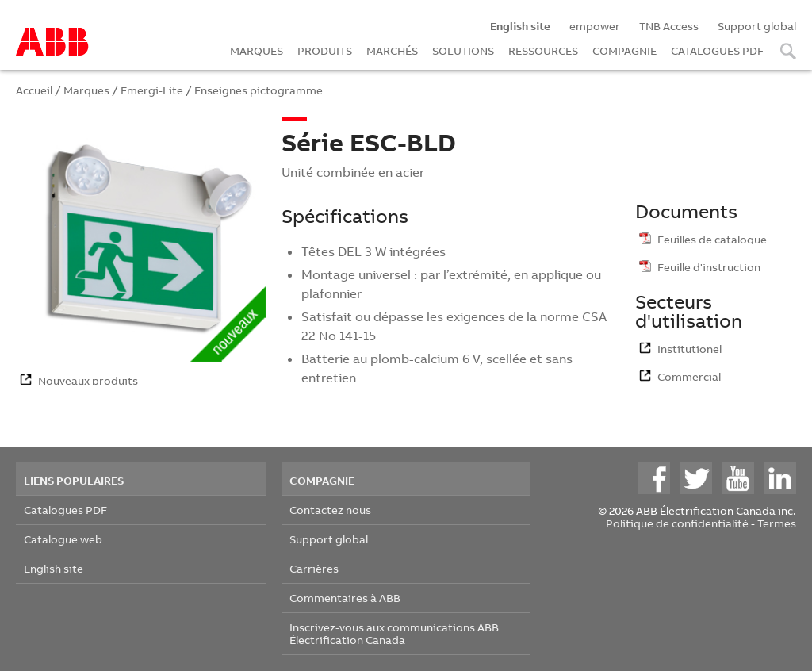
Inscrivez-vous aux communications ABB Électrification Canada (394, 633)
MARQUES (257, 50)
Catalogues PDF (65, 510)
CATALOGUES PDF (717, 50)
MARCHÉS (392, 50)
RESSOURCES (543, 50)
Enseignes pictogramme (259, 90)
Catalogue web (63, 539)
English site (54, 568)
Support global (757, 26)
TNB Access (669, 26)
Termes (777, 523)
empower (595, 26)
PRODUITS (325, 50)
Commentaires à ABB (345, 598)
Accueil (34, 90)
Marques (86, 90)
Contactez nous (330, 510)
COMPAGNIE (624, 50)
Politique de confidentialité (677, 523)
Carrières (314, 568)
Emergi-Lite (152, 90)
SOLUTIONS (463, 50)
